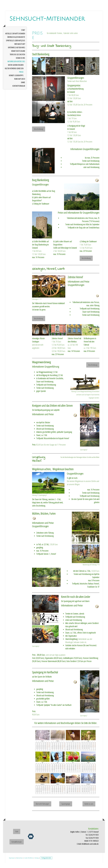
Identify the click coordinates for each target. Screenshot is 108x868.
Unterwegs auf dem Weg (16, 53)
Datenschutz (19, 863)
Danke (23, 87)
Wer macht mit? (20, 49)
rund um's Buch (20, 84)
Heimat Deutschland (18, 56)
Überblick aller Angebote (16, 42)
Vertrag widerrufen (46, 863)
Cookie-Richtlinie (28, 863)
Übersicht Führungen (42, 809)
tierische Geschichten (17, 60)
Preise (21, 77)
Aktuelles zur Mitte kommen (15, 39)
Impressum (12, 863)
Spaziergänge (66, 809)
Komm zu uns (20, 63)
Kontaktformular (19, 91)
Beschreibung (39, 134)
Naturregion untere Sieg (16, 67)
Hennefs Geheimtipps (16, 80)
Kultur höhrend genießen (14, 73)
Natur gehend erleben (16, 70)
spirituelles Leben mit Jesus (15, 46)
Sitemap (37, 863)
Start (23, 35)
